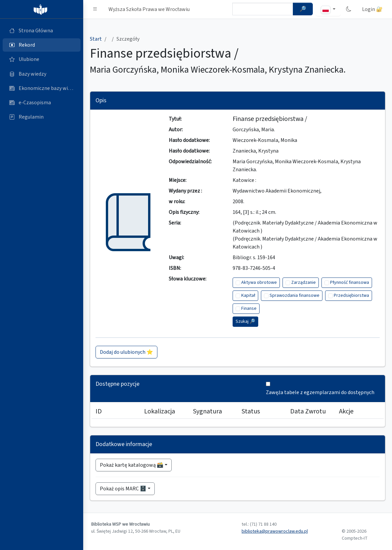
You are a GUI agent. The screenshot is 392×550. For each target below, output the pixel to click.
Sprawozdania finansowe (294, 295)
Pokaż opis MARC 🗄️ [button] (123, 489)
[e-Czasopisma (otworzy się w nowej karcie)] (42, 103)
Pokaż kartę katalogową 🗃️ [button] (132, 465)
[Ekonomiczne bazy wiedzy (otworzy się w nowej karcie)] (42, 88)
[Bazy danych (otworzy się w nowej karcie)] (42, 74)
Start (96, 39)
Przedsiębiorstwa (351, 295)
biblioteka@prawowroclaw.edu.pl (275, 531)
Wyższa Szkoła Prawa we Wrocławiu (149, 9)
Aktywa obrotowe (259, 282)
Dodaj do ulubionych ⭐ (126, 352)
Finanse (249, 308)
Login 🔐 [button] (372, 9)
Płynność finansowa (350, 282)
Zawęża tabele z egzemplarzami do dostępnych (320, 392)
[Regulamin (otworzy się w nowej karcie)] (42, 117)
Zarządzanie (303, 282)
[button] (95, 9)
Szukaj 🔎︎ (245, 321)
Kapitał (248, 295)
